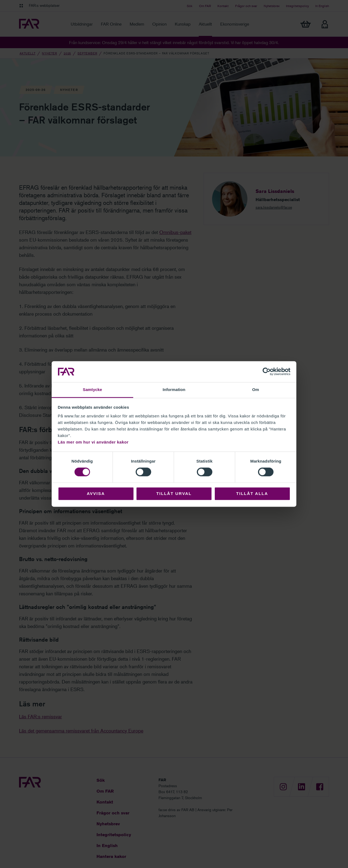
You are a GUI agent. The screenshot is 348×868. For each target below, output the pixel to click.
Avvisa (96, 493)
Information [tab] (174, 390)
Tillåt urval (174, 493)
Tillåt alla (252, 493)
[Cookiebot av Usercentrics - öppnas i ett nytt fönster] (267, 372)
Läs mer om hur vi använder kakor (93, 442)
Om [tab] (255, 390)
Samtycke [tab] (93, 390)
